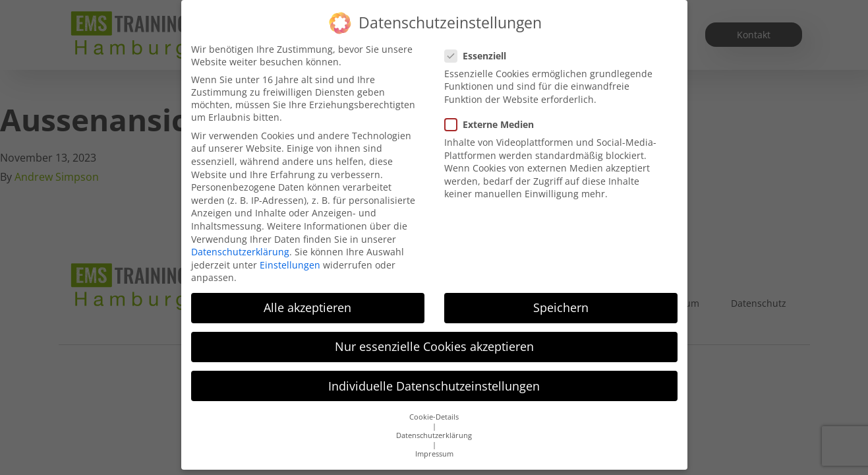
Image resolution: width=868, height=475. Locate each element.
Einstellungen (290, 265)
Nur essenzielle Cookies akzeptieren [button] (434, 346)
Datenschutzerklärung (240, 252)
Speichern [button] (561, 307)
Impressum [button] (434, 454)
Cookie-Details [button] (434, 417)
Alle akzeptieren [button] (307, 307)
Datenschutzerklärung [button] (434, 435)
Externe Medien (493, 124)
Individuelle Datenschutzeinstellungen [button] (434, 386)
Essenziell (479, 56)
